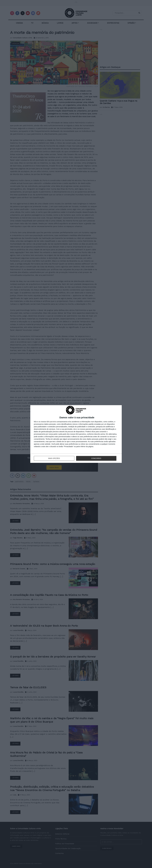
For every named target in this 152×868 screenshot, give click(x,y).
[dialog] (76, 434)
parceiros (53, 422)
